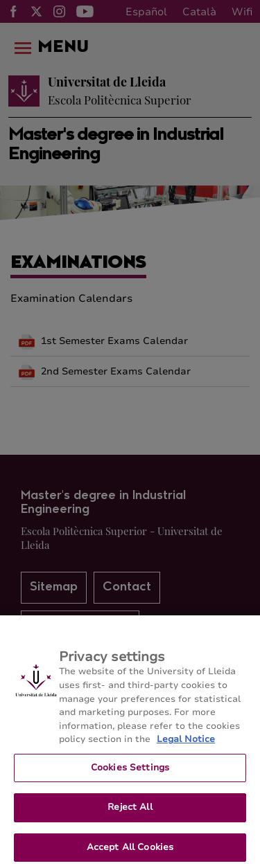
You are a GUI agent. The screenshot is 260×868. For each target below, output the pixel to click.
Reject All (130, 813)
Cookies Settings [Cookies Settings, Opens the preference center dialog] (130, 773)
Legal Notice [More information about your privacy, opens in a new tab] (186, 745)
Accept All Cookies (130, 853)
